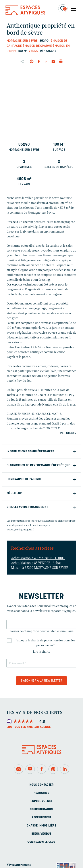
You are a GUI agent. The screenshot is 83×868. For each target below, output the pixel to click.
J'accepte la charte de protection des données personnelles (45, 643)
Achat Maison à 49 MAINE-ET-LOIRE (38, 558)
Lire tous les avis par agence (29, 727)
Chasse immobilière (42, 826)
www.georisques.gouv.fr (21, 529)
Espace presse (41, 801)
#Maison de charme (37, 46)
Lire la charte (42, 652)
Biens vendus (41, 834)
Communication (41, 809)
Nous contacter (41, 785)
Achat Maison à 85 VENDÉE (31, 563)
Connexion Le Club (41, 842)
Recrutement (41, 818)
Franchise (41, 793)
